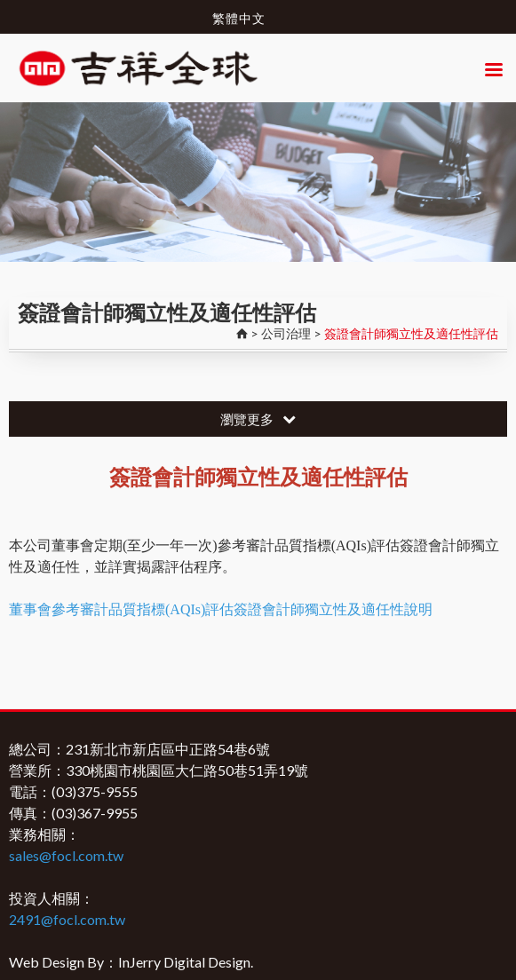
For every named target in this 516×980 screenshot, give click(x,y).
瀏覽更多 (258, 419)
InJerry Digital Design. (186, 962)
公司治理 (286, 333)
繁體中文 (239, 18)
